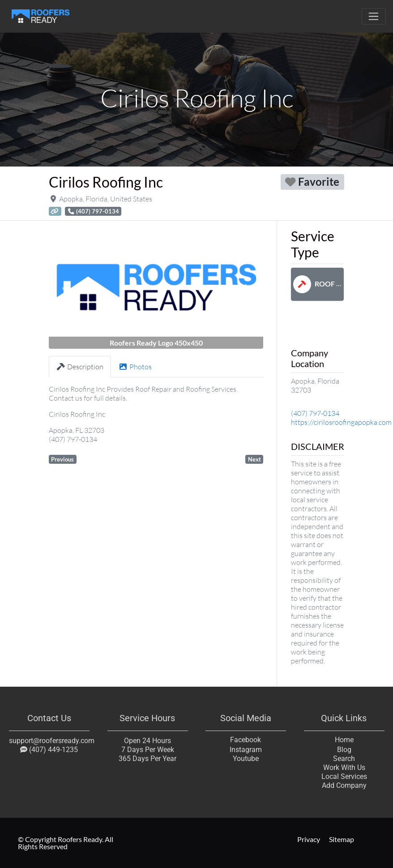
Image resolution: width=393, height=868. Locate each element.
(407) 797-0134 (315, 413)
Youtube (246, 759)
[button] (65, 288)
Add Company (344, 785)
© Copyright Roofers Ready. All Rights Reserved (66, 843)
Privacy (309, 839)
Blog (344, 750)
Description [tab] (80, 367)
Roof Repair (327, 284)
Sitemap (342, 839)
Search (344, 759)
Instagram (246, 750)
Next (254, 459)
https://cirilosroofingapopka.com (341, 422)
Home (344, 740)
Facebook (246, 740)
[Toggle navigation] (374, 17)
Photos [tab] (135, 367)
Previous (62, 459)
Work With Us (344, 768)
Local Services (344, 776)
